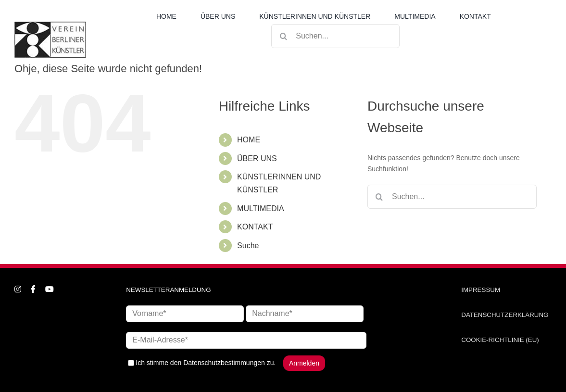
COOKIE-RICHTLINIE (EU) (500, 340)
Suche (248, 246)
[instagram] (18, 289)
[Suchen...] (335, 36)
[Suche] (283, 36)
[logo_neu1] (50, 25)
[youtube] (50, 289)
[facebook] (33, 289)
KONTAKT (255, 227)
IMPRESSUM (481, 290)
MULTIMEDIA (260, 209)
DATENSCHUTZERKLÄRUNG (505, 315)
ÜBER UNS (257, 158)
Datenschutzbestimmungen (224, 363)
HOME (249, 140)
